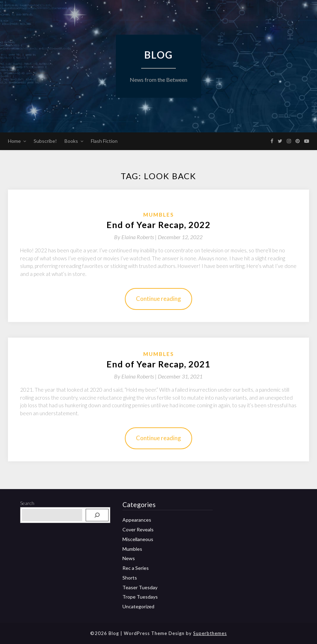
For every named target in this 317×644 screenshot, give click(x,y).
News (129, 558)
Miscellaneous (138, 539)
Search (27, 503)
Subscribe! (45, 141)
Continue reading (158, 299)
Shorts (130, 578)
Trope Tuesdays (140, 597)
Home (14, 141)
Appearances (137, 520)
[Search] (97, 515)
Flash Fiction (104, 141)
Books (71, 141)
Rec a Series (136, 568)
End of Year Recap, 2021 (158, 364)
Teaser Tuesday (140, 587)
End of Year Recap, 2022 (158, 225)
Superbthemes (210, 633)
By (136, 237)
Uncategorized (138, 606)
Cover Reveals (138, 529)
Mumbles (158, 215)
